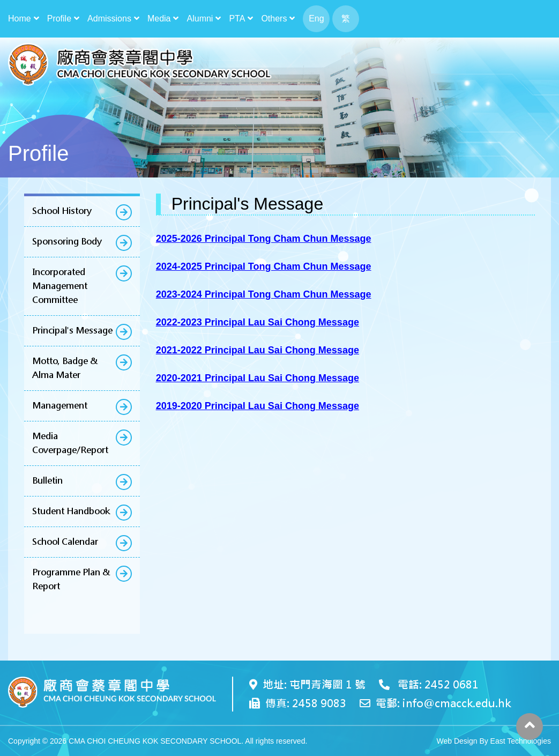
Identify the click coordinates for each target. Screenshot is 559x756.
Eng (316, 18)
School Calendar (65, 542)
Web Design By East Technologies (494, 741)
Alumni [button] (200, 18)
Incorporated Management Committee (60, 286)
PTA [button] (237, 18)
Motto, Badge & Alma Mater (65, 368)
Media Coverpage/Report (70, 443)
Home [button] (20, 18)
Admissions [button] (109, 18)
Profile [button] (59, 18)
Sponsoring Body (67, 242)
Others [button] (274, 18)
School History (62, 211)
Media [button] (159, 18)
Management (60, 406)
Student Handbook (71, 511)
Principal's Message (72, 331)
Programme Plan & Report (71, 579)
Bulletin (47, 481)
